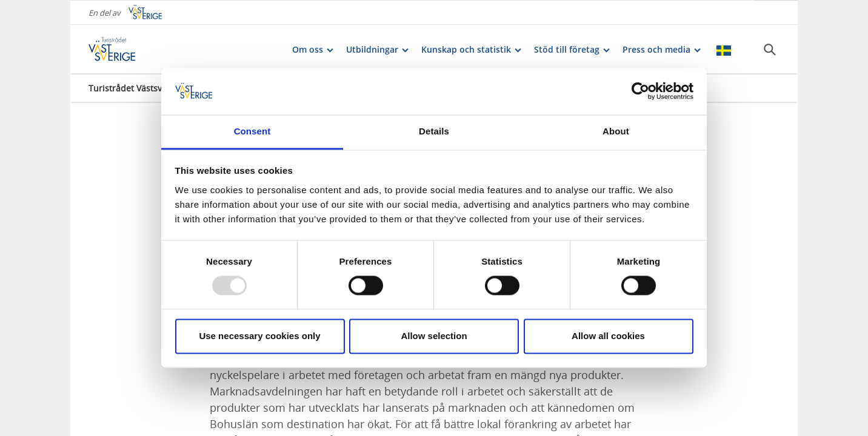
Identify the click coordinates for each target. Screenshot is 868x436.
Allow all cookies (608, 336)
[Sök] (770, 49)
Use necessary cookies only (259, 336)
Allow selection (434, 336)
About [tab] (616, 131)
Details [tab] (434, 131)
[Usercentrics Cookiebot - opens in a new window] (640, 91)
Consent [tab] (252, 131)
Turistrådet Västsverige (135, 88)
